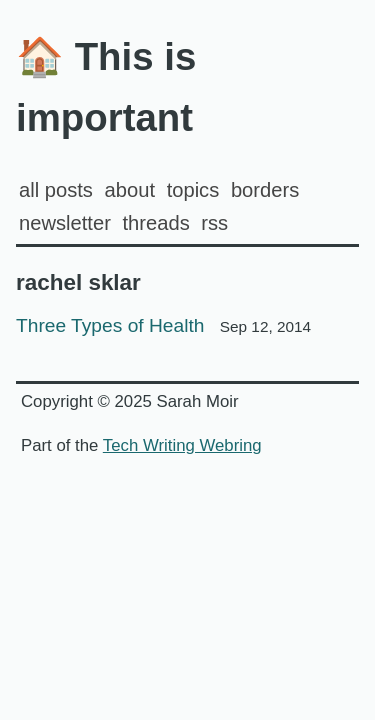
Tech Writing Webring (182, 445)
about (130, 190)
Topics (193, 190)
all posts (56, 190)
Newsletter (65, 223)
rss (214, 223)
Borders (265, 190)
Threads (155, 223)
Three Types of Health (163, 325)
